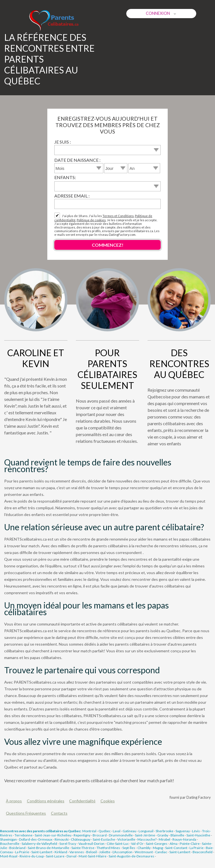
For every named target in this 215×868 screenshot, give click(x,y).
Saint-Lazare (55, 856)
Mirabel (164, 839)
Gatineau (129, 831)
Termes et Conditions (118, 216)
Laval (117, 831)
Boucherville (10, 844)
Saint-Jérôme (145, 835)
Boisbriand (17, 848)
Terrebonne (24, 835)
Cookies (108, 801)
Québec (105, 831)
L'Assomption (122, 852)
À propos (14, 801)
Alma (174, 844)
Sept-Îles (129, 848)
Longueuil (146, 831)
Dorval (72, 856)
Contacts (59, 813)
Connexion (161, 13)
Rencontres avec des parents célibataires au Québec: (41, 831)
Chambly (144, 848)
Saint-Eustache (104, 839)
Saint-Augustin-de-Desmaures (131, 856)
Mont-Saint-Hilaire (93, 856)
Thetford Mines (108, 848)
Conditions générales (46, 801)
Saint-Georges (157, 844)
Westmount (144, 852)
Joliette (105, 852)
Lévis (196, 831)
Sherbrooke (164, 831)
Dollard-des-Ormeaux (36, 839)
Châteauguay (81, 839)
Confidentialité (82, 801)
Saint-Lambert (42, 852)
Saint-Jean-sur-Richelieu (53, 835)
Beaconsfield (203, 852)
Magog (158, 848)
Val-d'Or (137, 844)
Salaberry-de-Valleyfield (39, 844)
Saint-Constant (176, 848)
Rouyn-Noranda (184, 839)
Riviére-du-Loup (32, 856)
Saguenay (183, 831)
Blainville (177, 835)
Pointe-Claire (190, 844)
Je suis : (63, 142)
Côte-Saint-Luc (118, 844)
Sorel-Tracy (68, 844)
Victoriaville (126, 839)
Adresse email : (72, 196)
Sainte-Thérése (83, 848)
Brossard (100, 835)
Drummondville (121, 835)
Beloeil (92, 852)
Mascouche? (147, 839)
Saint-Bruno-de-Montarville (48, 848)
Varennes (77, 852)
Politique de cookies (91, 220)
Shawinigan (8, 839)
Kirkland (61, 852)
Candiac (161, 852)
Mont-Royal (9, 856)
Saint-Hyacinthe (198, 835)
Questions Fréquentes (26, 813)
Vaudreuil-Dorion (91, 844)
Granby (163, 835)
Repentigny (82, 835)
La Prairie (197, 848)
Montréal (89, 831)
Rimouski (62, 839)
